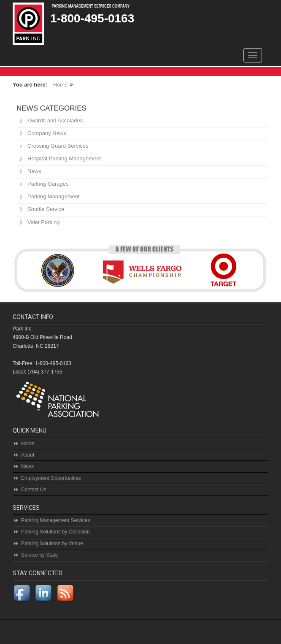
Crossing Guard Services (58, 146)
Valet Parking (43, 222)
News (34, 171)
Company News (47, 133)
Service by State (39, 555)
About (28, 455)
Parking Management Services (55, 520)
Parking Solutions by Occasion (55, 532)
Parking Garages (48, 184)
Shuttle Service (46, 209)
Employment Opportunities (51, 478)
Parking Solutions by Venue (52, 544)
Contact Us (34, 490)
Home (61, 85)
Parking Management (54, 196)
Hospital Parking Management (64, 158)
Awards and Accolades (55, 120)
